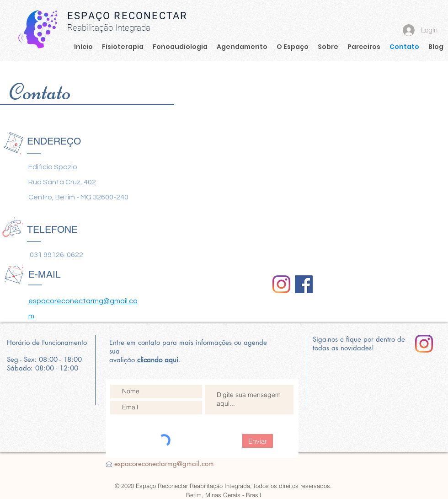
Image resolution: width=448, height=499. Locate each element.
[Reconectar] (281, 284)
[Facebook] (304, 284)
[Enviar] (258, 441)
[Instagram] (424, 344)
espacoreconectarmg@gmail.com (164, 464)
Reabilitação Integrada (109, 28)
